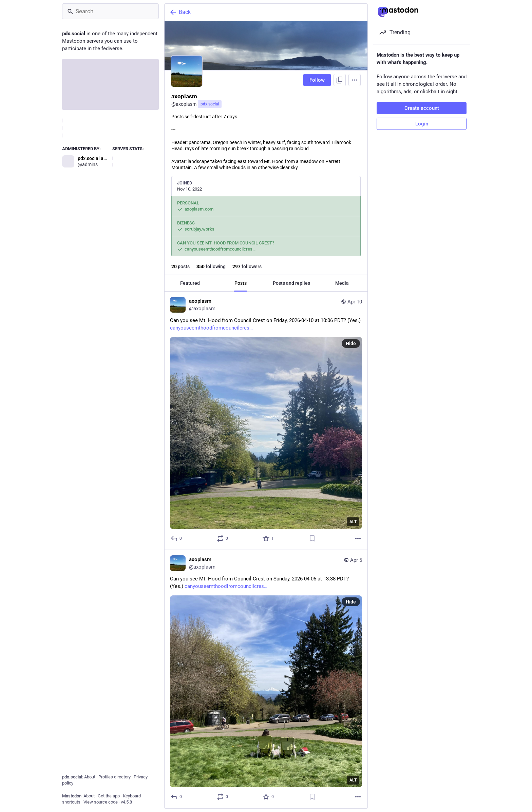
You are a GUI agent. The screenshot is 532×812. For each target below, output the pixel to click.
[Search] (110, 11)
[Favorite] (269, 538)
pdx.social (210, 104)
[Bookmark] (312, 538)
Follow (317, 80)
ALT (353, 522)
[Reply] (177, 538)
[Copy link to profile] (340, 80)
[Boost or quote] (223, 538)
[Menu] (355, 80)
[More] (358, 538)
